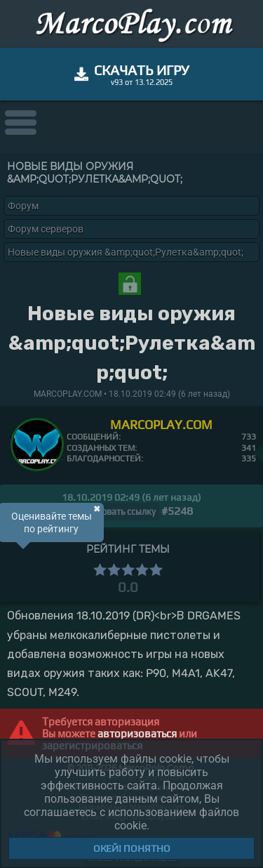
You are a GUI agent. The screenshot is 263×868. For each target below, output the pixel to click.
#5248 (177, 511)
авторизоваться (137, 734)
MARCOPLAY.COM (161, 425)
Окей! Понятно (132, 848)
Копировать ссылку (115, 512)
